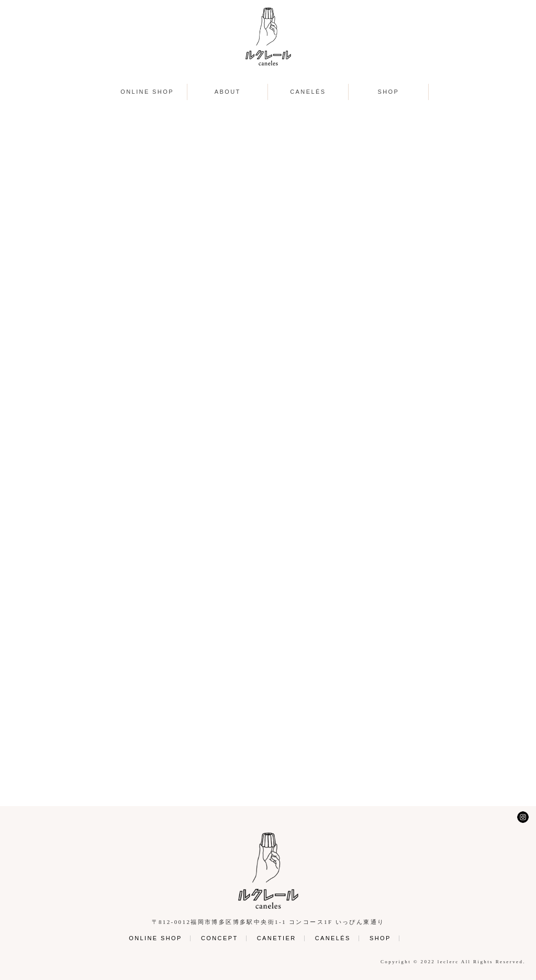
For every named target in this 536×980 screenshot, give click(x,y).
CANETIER (277, 938)
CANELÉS (308, 92)
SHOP (389, 92)
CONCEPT (220, 938)
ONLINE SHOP (147, 92)
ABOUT (228, 92)
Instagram (523, 817)
